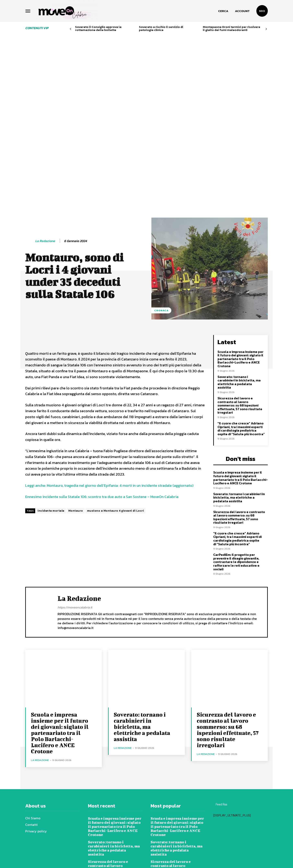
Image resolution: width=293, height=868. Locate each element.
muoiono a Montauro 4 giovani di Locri (116, 448)
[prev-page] (71, 29)
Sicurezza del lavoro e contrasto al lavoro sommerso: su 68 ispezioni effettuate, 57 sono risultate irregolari (240, 342)
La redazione (45, 178)
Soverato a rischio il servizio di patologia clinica (161, 28)
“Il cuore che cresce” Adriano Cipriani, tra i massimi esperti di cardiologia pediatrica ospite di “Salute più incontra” (241, 365)
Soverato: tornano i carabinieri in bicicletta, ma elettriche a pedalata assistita (239, 319)
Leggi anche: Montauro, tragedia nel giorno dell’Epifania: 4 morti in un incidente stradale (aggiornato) (109, 422)
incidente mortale (51, 448)
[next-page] (266, 29)
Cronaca (161, 247)
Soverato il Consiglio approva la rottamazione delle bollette (98, 28)
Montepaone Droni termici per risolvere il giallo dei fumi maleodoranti (232, 28)
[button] (223, 11)
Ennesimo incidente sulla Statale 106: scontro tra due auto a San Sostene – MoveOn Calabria (102, 433)
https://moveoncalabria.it (75, 544)
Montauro (76, 448)
